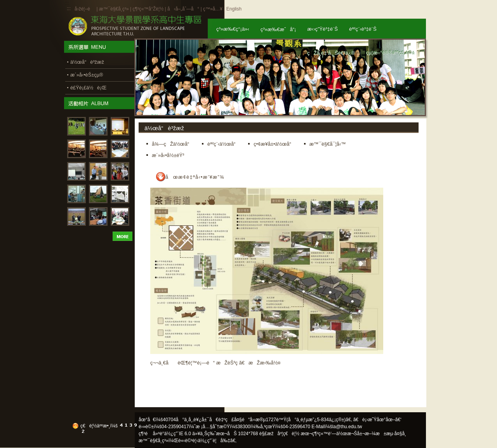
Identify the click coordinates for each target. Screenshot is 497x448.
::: (69, 9)
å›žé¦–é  (85, 9)
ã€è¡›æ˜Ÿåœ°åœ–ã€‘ (377, 420)
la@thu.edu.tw (347, 427)
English (234, 9)
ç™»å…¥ (213, 9)
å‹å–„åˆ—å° (183, 9)
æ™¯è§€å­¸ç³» (115, 9)
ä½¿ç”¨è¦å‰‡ (214, 441)
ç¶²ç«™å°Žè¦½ (148, 9)
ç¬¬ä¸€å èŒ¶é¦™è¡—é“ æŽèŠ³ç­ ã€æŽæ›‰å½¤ (215, 363)
